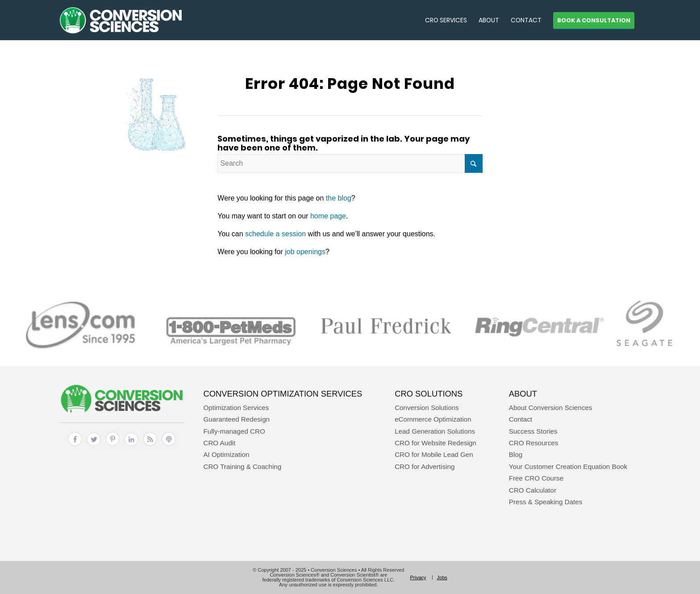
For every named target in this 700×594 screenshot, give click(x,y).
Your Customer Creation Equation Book (568, 466)
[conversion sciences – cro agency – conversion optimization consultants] (121, 20)
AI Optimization (226, 454)
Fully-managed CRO (234, 431)
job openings (305, 252)
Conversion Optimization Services (283, 394)
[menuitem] (446, 20)
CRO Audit (219, 443)
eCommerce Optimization (433, 419)
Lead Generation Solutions (435, 431)
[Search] (350, 163)
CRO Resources (534, 443)
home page (328, 216)
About (523, 394)
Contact (521, 419)
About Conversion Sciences (551, 408)
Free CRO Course (536, 478)
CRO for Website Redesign (435, 443)
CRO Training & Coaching (242, 466)
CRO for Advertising (425, 466)
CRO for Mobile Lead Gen (434, 454)
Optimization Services (236, 408)
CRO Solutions (429, 394)
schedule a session (275, 234)
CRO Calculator (533, 490)
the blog (339, 198)
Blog (516, 454)
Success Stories (533, 431)
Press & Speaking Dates (546, 502)
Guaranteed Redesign (236, 419)
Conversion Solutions (427, 408)
